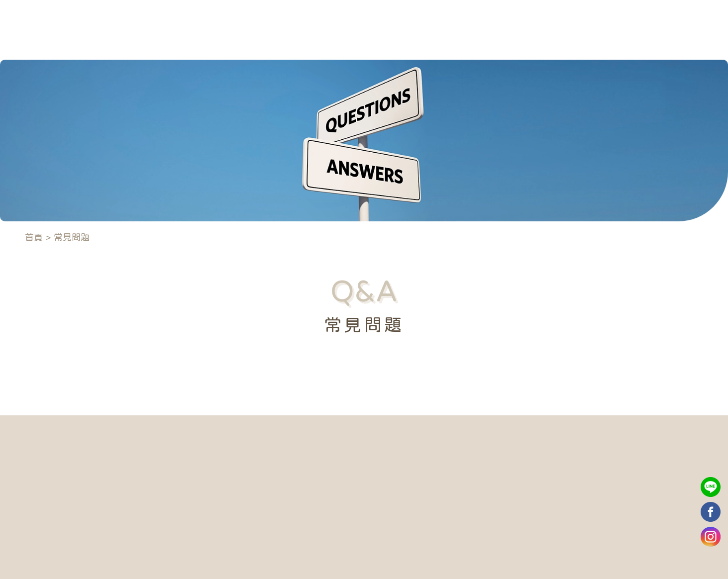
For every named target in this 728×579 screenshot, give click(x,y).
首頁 (34, 237)
